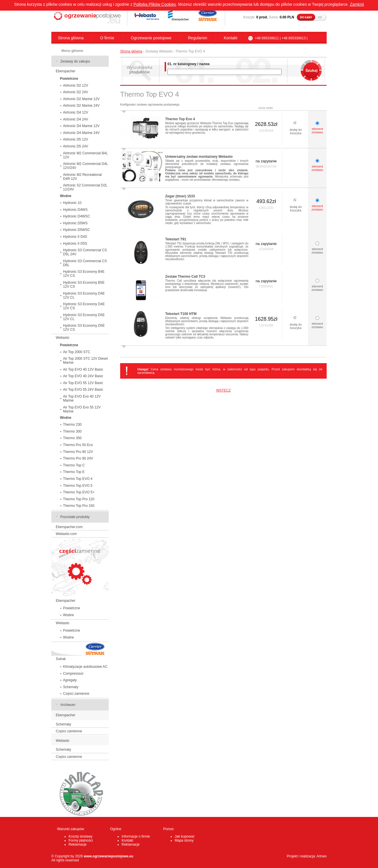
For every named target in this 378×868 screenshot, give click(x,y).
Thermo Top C (74, 465)
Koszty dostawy (80, 836)
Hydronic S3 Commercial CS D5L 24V (85, 252)
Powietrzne (72, 608)
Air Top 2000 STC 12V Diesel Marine (85, 361)
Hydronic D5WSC (77, 230)
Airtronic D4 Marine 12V (81, 126)
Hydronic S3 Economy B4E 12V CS (84, 274)
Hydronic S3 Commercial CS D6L (85, 263)
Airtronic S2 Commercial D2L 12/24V (85, 187)
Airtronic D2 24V (76, 92)
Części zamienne (76, 694)
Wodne (69, 615)
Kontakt (230, 38)
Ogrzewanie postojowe (151, 38)
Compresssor (73, 674)
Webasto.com (66, 534)
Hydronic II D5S (75, 244)
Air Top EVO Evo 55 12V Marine (82, 409)
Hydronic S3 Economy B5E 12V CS (84, 285)
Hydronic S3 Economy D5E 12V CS (84, 328)
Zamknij (357, 4)
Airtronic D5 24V (76, 146)
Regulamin (198, 38)
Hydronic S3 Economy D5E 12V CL (84, 317)
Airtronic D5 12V (76, 139)
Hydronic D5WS (75, 223)
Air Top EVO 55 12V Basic (83, 383)
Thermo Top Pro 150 (79, 506)
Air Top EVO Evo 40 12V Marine (82, 398)
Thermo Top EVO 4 (78, 479)
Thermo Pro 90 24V (78, 458)
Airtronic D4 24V (76, 119)
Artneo (322, 856)
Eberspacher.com (69, 527)
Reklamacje (78, 844)
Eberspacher (66, 71)
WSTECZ (224, 390)
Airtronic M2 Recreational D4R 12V (82, 177)
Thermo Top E (74, 472)
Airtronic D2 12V (76, 85)
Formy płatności (81, 840)
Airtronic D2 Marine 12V (81, 99)
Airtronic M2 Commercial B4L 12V (85, 155)
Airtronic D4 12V (76, 112)
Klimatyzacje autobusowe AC (85, 667)
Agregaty (70, 680)
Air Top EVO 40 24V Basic (83, 376)
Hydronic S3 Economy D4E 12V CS (84, 306)
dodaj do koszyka (296, 131)
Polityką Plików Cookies (155, 4)
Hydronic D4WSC (77, 216)
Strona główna (71, 38)
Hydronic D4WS (75, 210)
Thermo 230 (72, 425)
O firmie (107, 38)
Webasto (63, 338)
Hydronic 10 (72, 203)
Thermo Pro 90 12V (78, 452)
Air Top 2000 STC (77, 352)
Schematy (71, 687)
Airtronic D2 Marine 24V (81, 106)
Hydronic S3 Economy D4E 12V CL (84, 295)
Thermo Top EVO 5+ (79, 492)
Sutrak (61, 659)
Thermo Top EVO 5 (78, 486)
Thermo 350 (72, 438)
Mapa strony (184, 840)
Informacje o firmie (136, 836)
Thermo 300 (72, 431)
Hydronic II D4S (75, 237)
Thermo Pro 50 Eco (78, 445)
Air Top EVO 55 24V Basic (83, 390)
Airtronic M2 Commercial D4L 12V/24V (86, 166)
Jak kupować (185, 836)
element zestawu (317, 131)
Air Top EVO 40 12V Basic (83, 369)
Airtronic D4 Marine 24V (81, 133)
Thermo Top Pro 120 (79, 499)
